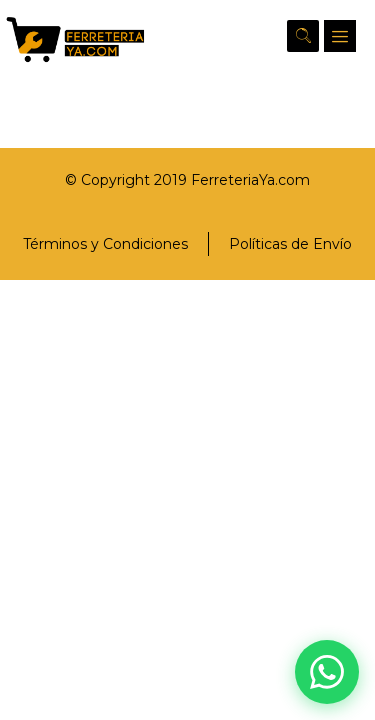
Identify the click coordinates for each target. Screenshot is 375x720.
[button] (340, 36)
